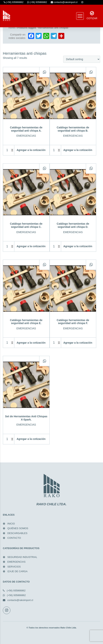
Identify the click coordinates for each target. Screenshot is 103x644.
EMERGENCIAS (16, 562)
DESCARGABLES (17, 533)
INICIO (11, 524)
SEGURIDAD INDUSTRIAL (22, 557)
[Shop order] (82, 59)
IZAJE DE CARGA (17, 571)
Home (12, 28)
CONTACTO (14, 538)
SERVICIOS (14, 567)
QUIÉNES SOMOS (18, 528)
